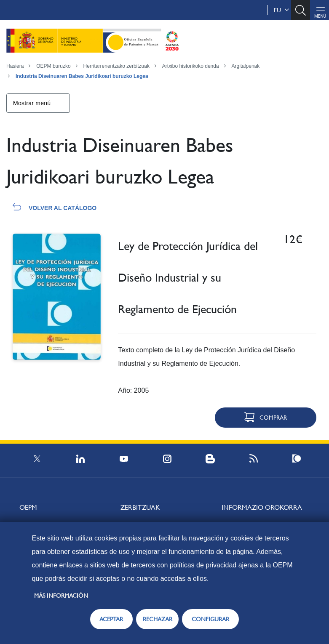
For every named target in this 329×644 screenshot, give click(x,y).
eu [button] (281, 10)
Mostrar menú (32, 103)
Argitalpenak (246, 66)
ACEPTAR (111, 619)
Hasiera (15, 66)
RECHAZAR (158, 619)
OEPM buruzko (53, 66)
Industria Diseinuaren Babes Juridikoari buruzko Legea (82, 76)
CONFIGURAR (210, 619)
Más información (61, 596)
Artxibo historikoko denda (191, 66)
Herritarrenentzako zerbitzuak (116, 66)
